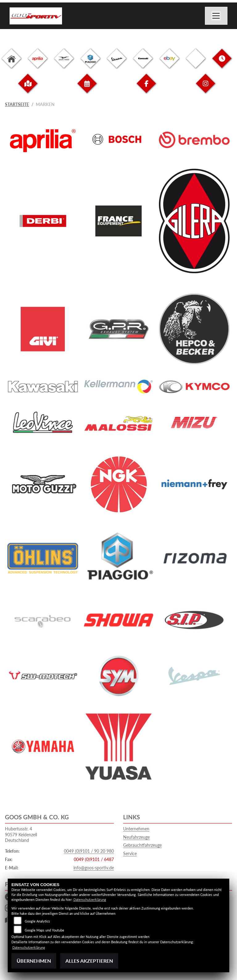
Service (130, 853)
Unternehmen (136, 829)
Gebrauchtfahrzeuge (142, 845)
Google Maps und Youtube (44, 930)
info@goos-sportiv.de (94, 868)
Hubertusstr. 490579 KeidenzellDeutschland (21, 834)
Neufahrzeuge (136, 837)
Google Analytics (37, 921)
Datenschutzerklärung (90, 899)
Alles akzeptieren (89, 961)
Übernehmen (34, 961)
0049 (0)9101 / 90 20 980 (89, 851)
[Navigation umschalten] (216, 16)
